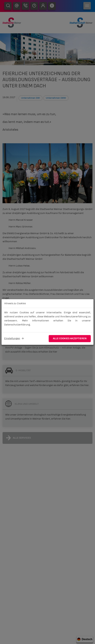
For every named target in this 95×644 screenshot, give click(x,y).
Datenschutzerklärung (17, 325)
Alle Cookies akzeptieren (70, 338)
